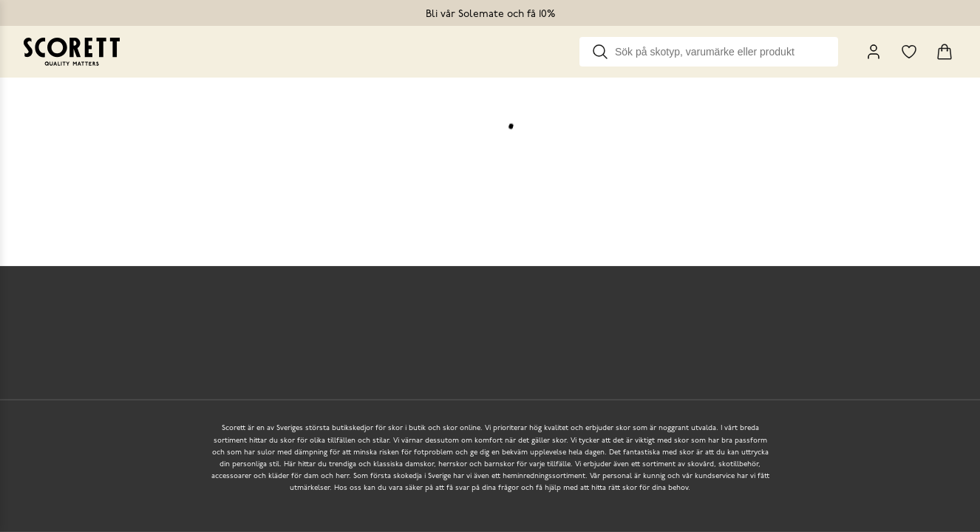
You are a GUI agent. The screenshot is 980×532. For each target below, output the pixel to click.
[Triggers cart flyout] (945, 52)
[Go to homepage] (72, 52)
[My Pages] (874, 52)
